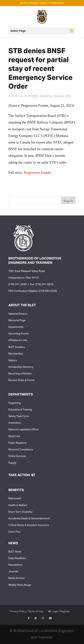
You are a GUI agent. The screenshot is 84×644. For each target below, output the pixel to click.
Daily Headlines (17, 558)
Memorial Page (17, 321)
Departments (16, 327)
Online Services (17, 456)
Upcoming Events (19, 334)
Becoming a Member (20, 374)
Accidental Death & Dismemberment (29, 519)
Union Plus (14, 532)
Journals (13, 572)
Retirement (15, 499)
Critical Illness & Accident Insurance (29, 525)
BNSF (35, 96)
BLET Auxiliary (17, 347)
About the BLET (22, 305)
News (13, 543)
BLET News (15, 552)
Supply (12, 463)
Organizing (15, 403)
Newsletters (15, 565)
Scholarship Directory (21, 367)
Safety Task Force (19, 416)
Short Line (14, 437)
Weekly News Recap (20, 585)
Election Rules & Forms (21, 380)
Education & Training (20, 410)
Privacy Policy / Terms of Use (26, 612)
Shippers (59, 96)
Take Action (22, 475)
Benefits (16, 490)
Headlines (46, 96)
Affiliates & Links (18, 341)
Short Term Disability (20, 512)
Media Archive (16, 578)
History (13, 361)
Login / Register (59, 612)
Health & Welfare (18, 505)
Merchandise (16, 354)
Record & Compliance (21, 450)
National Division (18, 314)
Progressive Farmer (37, 173)
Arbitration (15, 423)
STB (68, 96)
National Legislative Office (23, 430)
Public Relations (17, 443)
